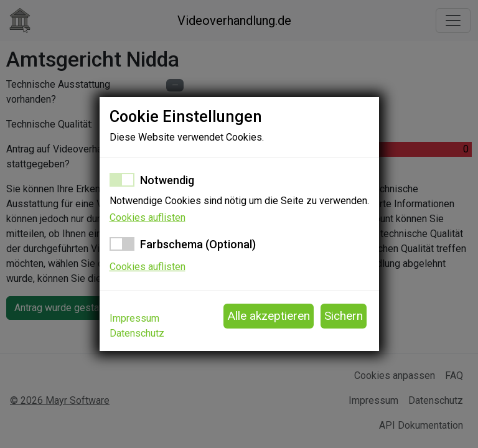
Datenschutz (137, 333)
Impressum (134, 318)
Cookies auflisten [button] (148, 217)
